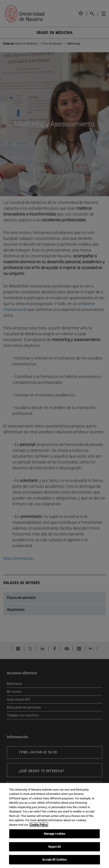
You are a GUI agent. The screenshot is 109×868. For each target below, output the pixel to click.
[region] (54, 825)
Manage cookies (55, 834)
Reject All (54, 847)
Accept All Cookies (54, 860)
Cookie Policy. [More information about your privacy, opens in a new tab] (39, 825)
